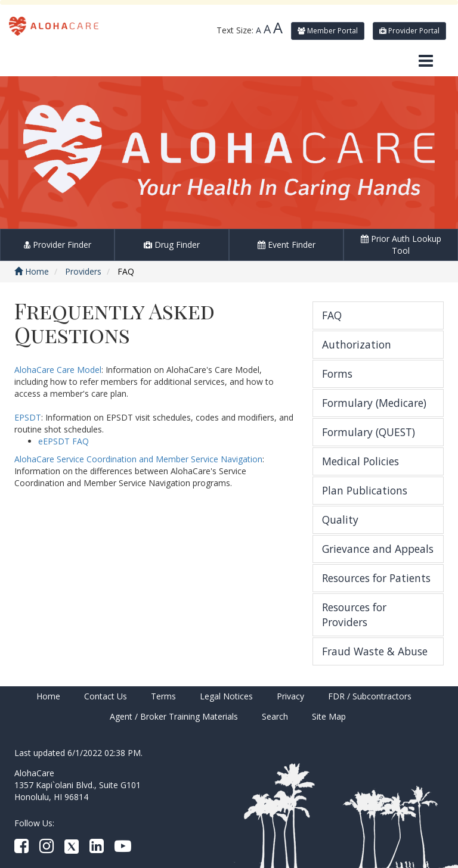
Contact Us (106, 696)
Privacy (290, 696)
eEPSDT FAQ (64, 441)
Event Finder (287, 245)
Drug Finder (172, 245)
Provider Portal (409, 31)
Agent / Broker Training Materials (174, 716)
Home (32, 271)
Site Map (329, 716)
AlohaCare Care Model (58, 370)
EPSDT (28, 417)
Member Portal (328, 31)
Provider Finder (58, 245)
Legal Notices (226, 696)
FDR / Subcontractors (370, 696)
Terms (163, 696)
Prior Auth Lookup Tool (401, 245)
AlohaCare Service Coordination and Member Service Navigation (138, 459)
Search (275, 716)
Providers (83, 271)
